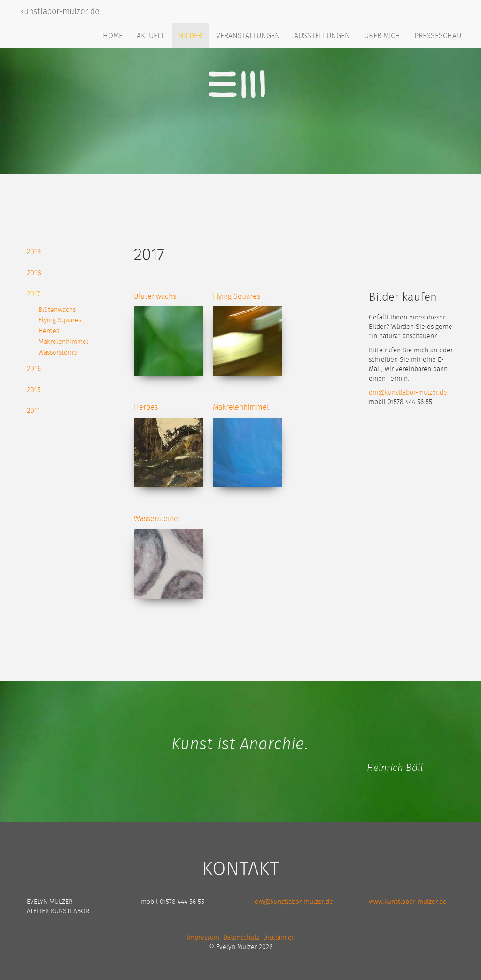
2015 (34, 390)
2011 (33, 411)
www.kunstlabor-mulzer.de (408, 902)
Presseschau (438, 36)
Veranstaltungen (248, 36)
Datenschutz (241, 938)
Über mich (382, 36)
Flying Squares (60, 320)
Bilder (190, 36)
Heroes (49, 331)
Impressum (203, 938)
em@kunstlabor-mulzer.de (408, 393)
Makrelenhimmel (63, 342)
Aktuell (151, 36)
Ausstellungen (322, 36)
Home (113, 36)
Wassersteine (58, 353)
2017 (34, 294)
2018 (34, 273)
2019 (34, 252)
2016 (34, 369)
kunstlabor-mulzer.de (60, 12)
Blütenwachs (57, 310)
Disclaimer (279, 938)
